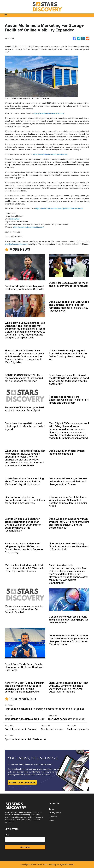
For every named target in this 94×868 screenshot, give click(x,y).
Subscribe (25, 847)
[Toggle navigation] (6, 15)
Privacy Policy (55, 813)
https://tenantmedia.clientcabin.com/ (49, 113)
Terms (52, 809)
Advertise (53, 816)
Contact (52, 820)
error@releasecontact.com (16, 244)
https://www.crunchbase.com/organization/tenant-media (59, 208)
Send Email (15, 219)
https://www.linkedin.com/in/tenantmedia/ (50, 154)
